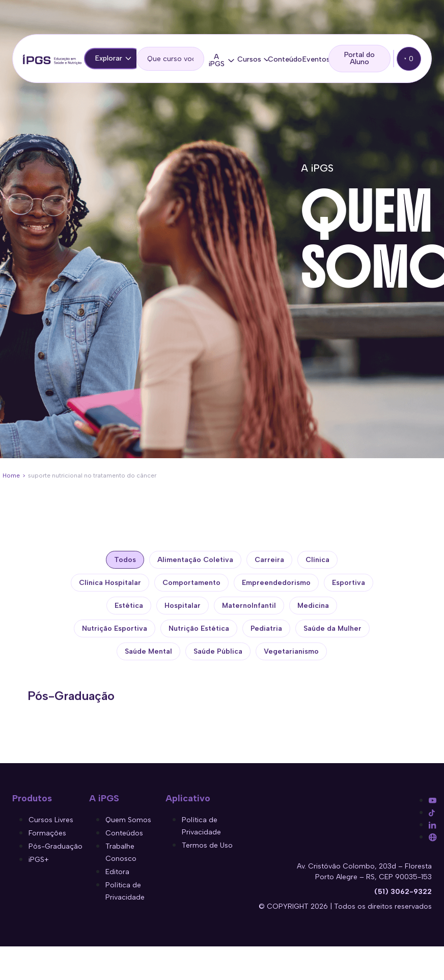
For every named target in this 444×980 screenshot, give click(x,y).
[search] (170, 59)
